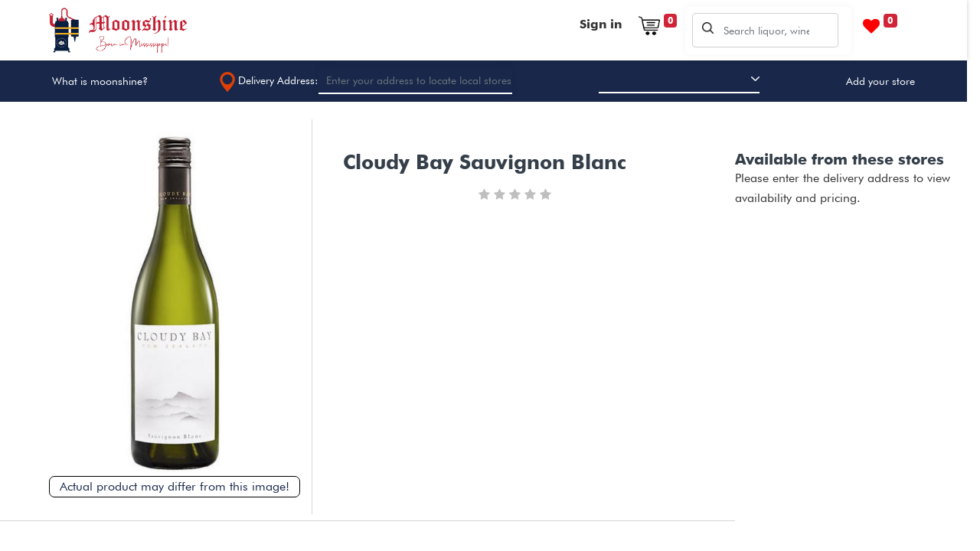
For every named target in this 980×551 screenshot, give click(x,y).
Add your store (880, 81)
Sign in (601, 24)
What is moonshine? (100, 81)
